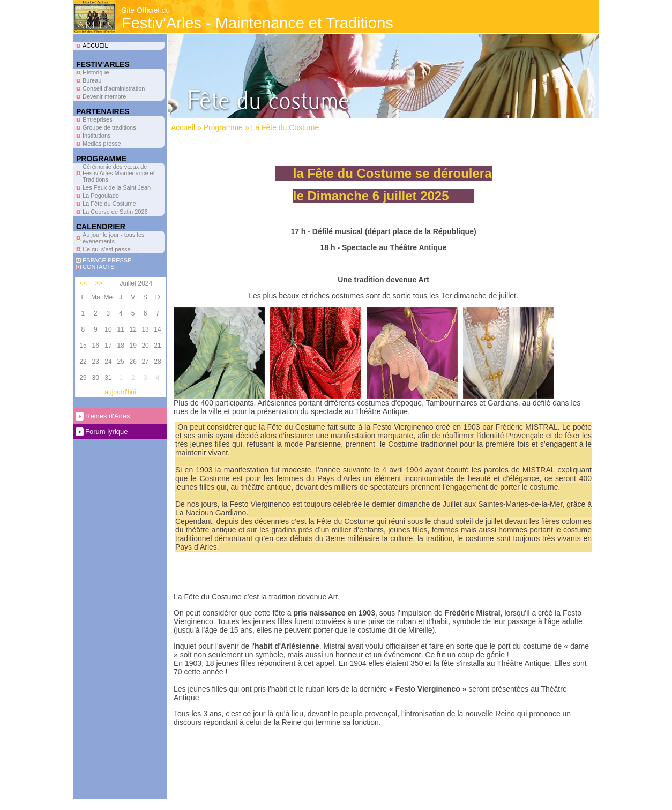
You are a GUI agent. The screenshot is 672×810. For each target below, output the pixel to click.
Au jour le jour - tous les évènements (114, 238)
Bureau (92, 80)
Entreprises (98, 119)
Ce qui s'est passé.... (110, 249)
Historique (96, 72)
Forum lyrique (106, 432)
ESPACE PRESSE (107, 260)
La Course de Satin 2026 (115, 212)
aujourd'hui (120, 392)
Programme (223, 127)
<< (83, 283)
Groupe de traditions (109, 127)
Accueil (183, 127)
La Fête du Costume (109, 204)
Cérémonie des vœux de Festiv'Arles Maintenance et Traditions (119, 173)
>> (99, 283)
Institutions (97, 136)
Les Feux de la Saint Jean (117, 187)
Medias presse (102, 144)
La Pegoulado (101, 196)
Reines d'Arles (107, 416)
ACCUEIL (95, 46)
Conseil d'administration (114, 88)
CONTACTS (99, 267)
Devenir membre (104, 96)
